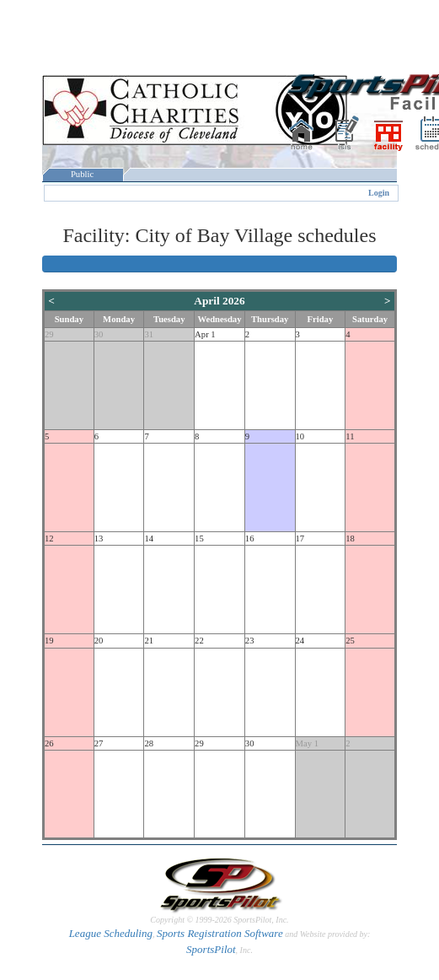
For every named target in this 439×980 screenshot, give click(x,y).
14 (149, 538)
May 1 (308, 743)
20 (99, 641)
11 (350, 436)
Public (83, 174)
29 (49, 334)
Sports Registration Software (220, 933)
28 (149, 743)
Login (379, 193)
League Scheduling (111, 933)
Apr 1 (205, 334)
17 (300, 538)
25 (350, 641)
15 (199, 538)
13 (99, 538)
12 (49, 538)
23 (250, 641)
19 (49, 641)
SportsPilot (211, 949)
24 (300, 641)
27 (99, 743)
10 (300, 436)
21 (149, 641)
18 (350, 538)
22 (199, 641)
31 (149, 334)
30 (99, 334)
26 (49, 743)
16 (250, 538)
